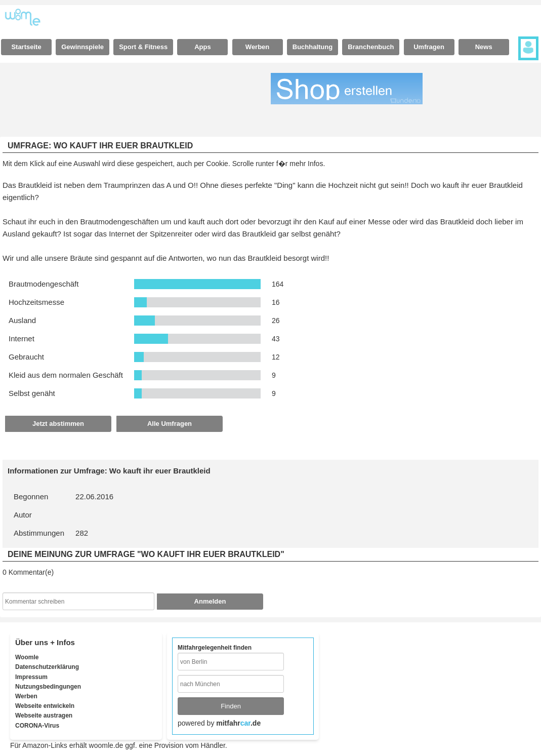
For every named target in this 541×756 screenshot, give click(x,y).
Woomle (27, 657)
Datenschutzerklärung (47, 667)
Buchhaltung (313, 47)
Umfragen (429, 47)
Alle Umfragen (170, 424)
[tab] (26, 47)
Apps (203, 47)
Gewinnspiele (82, 47)
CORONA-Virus (37, 726)
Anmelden (210, 601)
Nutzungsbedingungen (48, 687)
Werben (257, 47)
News (484, 47)
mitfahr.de (238, 723)
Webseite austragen (44, 715)
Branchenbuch (371, 47)
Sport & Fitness (143, 47)
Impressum (31, 677)
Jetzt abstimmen (58, 424)
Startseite (26, 47)
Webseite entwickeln (45, 706)
